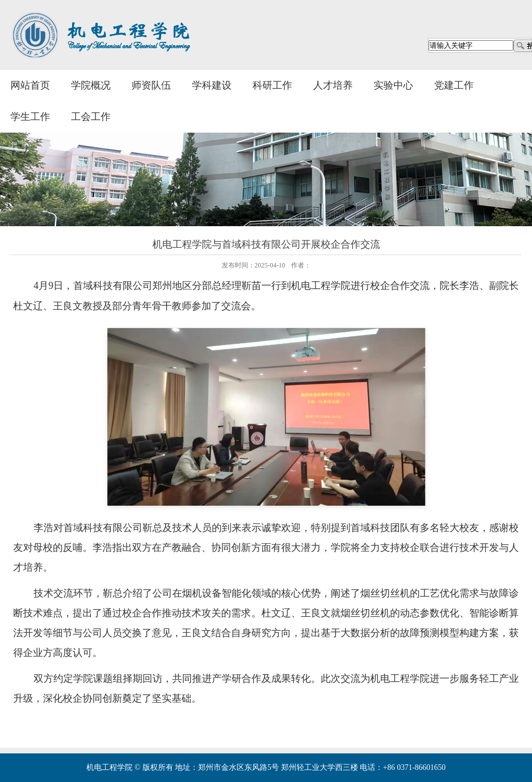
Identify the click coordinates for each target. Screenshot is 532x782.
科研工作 (272, 85)
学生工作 (30, 117)
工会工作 (91, 117)
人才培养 (333, 85)
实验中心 (393, 85)
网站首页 (30, 85)
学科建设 (212, 85)
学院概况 (91, 85)
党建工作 (454, 85)
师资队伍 (151, 85)
